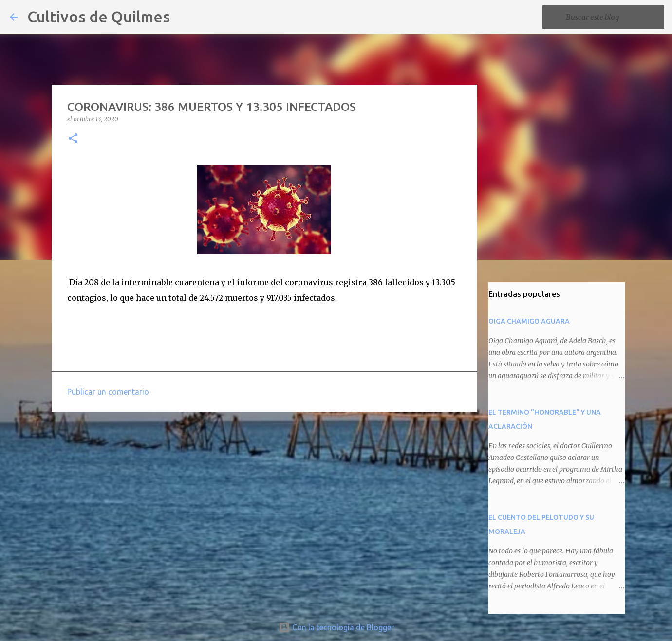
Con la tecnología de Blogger (336, 627)
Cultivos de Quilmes (99, 17)
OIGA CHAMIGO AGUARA (529, 321)
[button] (73, 139)
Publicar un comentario (108, 392)
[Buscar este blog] (613, 17)
